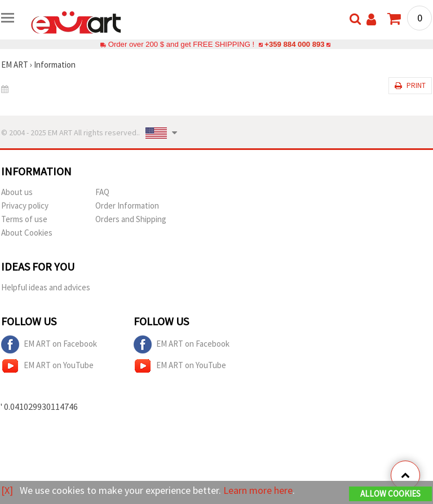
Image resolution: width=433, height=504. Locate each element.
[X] (7, 490)
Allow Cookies (390, 494)
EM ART (15, 65)
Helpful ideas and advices (46, 287)
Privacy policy (25, 205)
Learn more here (258, 490)
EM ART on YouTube (47, 366)
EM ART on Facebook (49, 344)
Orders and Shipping (131, 219)
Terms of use (24, 219)
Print (410, 85)
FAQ (102, 192)
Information (55, 65)
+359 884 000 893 (294, 44)
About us (17, 192)
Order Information (127, 205)
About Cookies (27, 233)
